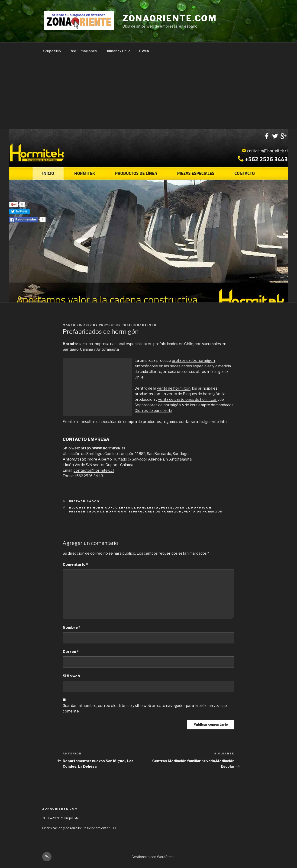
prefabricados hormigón (193, 361)
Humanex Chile (118, 51)
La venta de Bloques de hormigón (191, 394)
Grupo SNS (52, 51)
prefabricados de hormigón (98, 512)
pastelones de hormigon (186, 508)
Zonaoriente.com (169, 18)
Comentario (75, 564)
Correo (71, 652)
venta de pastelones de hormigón (188, 399)
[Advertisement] (148, 94)
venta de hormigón (174, 388)
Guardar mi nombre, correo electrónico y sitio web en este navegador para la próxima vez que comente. (145, 708)
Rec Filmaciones (83, 51)
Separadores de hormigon (155, 512)
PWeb (144, 51)
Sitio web (71, 676)
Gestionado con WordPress (153, 857)
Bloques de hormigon (91, 508)
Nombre (71, 628)
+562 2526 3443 (89, 476)
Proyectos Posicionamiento (128, 325)
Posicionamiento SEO (99, 828)
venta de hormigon (203, 512)
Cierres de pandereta (153, 411)
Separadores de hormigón (158, 405)
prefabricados (84, 501)
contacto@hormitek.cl (94, 470)
